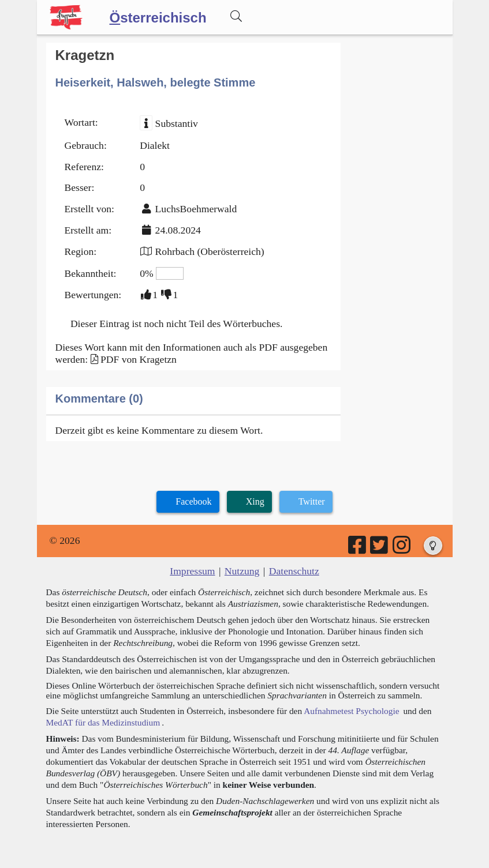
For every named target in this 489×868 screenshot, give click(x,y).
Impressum (192, 571)
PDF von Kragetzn (139, 359)
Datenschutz (294, 571)
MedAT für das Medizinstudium (103, 722)
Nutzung (242, 571)
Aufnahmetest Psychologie (351, 711)
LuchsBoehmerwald (196, 209)
